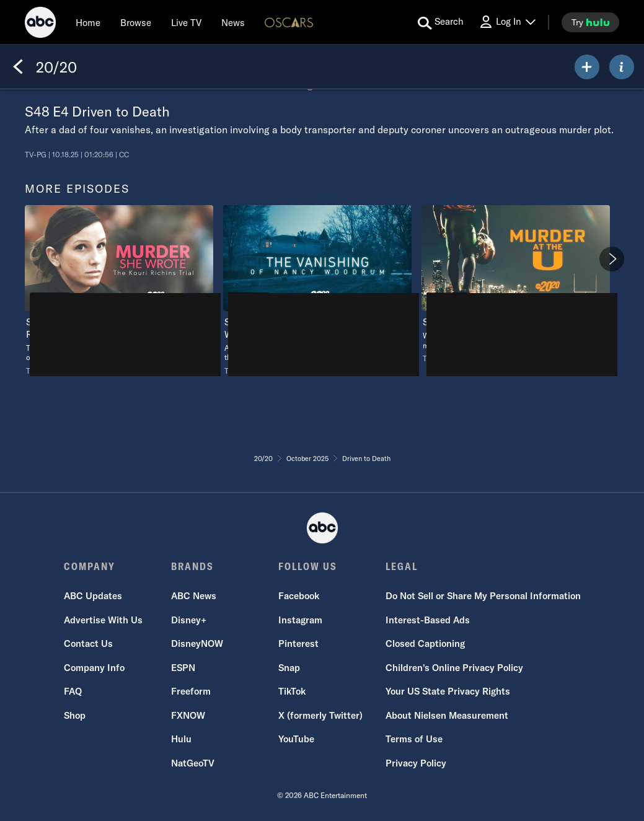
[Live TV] (186, 22)
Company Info (94, 668)
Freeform (191, 691)
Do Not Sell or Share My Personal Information (483, 596)
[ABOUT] (622, 67)
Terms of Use (414, 739)
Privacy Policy (416, 763)
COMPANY (90, 566)
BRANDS (192, 566)
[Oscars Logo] (289, 22)
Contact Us (88, 643)
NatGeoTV (193, 763)
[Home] (88, 22)
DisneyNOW (197, 643)
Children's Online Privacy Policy (454, 668)
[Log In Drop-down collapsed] (507, 22)
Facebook (299, 596)
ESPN (183, 668)
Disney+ (189, 620)
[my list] (587, 67)
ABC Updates (93, 596)
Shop (75, 715)
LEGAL (402, 566)
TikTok (292, 691)
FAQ (73, 691)
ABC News (194, 596)
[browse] (136, 22)
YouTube (296, 739)
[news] (233, 22)
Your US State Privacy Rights (448, 691)
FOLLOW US (308, 566)
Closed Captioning (425, 643)
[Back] (18, 67)
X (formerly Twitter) (320, 715)
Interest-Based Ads (428, 620)
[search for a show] (441, 22)
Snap (289, 668)
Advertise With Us (103, 620)
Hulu (181, 739)
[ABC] (40, 24)
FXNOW (188, 715)
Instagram (300, 620)
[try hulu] (590, 22)
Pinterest (298, 643)
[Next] (612, 259)
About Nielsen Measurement (447, 715)
